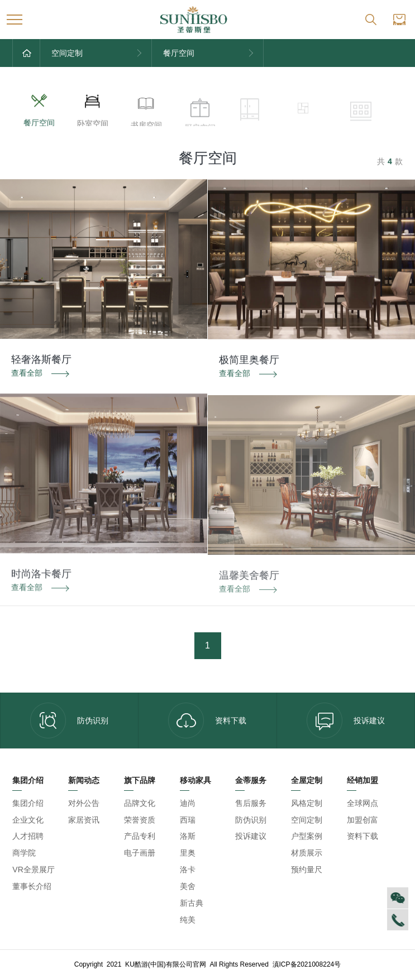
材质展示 (307, 853)
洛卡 (188, 869)
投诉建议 (346, 720)
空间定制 (307, 820)
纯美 (188, 920)
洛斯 (188, 836)
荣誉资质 (140, 820)
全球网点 (362, 803)
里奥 (188, 853)
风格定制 (307, 803)
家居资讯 (84, 820)
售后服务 (251, 803)
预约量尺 (307, 869)
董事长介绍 (32, 886)
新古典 (192, 903)
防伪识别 (69, 720)
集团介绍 (28, 803)
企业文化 (28, 820)
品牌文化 (140, 803)
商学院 (24, 853)
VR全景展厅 (33, 869)
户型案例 (307, 836)
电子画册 (140, 853)
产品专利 (140, 836)
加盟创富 (362, 820)
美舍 (188, 886)
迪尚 (188, 803)
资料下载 (207, 720)
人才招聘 (28, 836)
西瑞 (188, 820)
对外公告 (84, 803)
